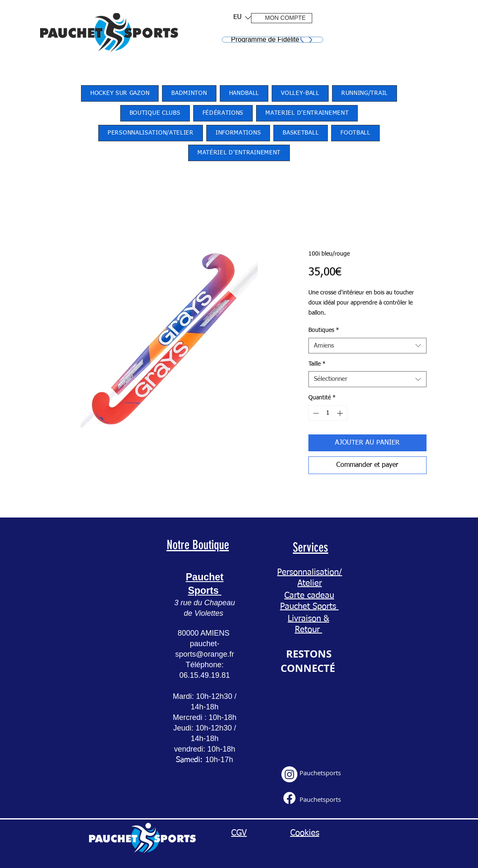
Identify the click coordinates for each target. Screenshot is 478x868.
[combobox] (367, 346)
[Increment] (341, 413)
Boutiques (324, 330)
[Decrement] (315, 413)
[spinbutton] (328, 413)
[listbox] (242, 18)
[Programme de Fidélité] (273, 40)
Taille (317, 364)
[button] (239, 18)
